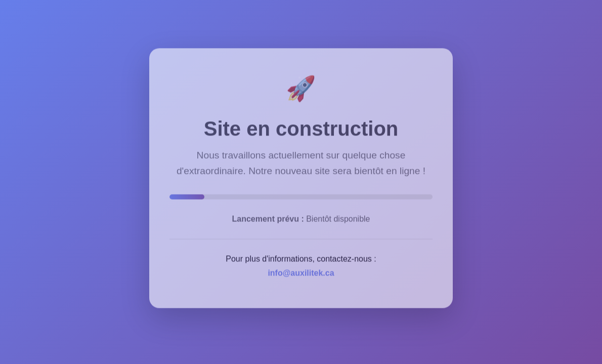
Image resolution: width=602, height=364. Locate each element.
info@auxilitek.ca (301, 271)
